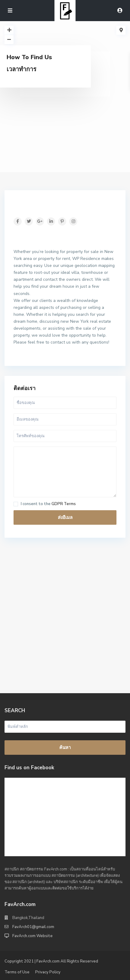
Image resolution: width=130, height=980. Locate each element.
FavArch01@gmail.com (33, 927)
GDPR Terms (64, 504)
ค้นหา (65, 748)
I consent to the (48, 504)
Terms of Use (17, 972)
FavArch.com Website (32, 936)
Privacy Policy (48, 972)
